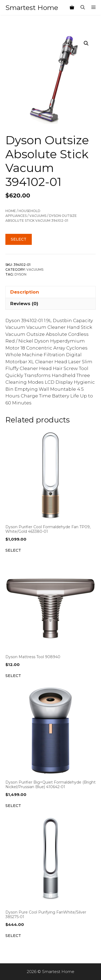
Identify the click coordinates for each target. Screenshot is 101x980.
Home (11, 211)
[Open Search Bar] (83, 8)
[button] (86, 43)
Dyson (20, 274)
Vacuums (38, 216)
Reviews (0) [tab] (24, 304)
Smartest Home (32, 8)
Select (19, 239)
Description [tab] (25, 292)
